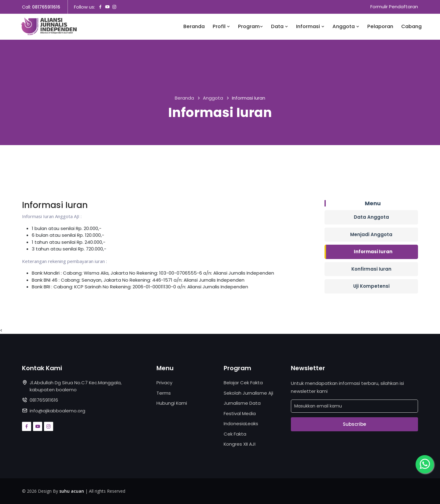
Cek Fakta (235, 434)
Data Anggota (371, 217)
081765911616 (46, 7)
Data (280, 27)
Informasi (310, 27)
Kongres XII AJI (240, 444)
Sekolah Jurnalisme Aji (248, 393)
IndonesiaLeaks (241, 424)
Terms (164, 393)
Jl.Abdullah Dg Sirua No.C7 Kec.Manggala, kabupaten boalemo (76, 386)
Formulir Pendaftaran (394, 7)
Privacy (164, 383)
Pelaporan (380, 27)
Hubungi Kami (172, 403)
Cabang (411, 27)
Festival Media (240, 413)
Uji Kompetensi (371, 286)
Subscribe (354, 424)
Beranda (194, 27)
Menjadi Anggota (371, 234)
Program (251, 27)
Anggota (346, 27)
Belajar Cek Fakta (243, 383)
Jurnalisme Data (242, 403)
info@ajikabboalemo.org (57, 411)
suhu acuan (72, 491)
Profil (221, 27)
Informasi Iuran (373, 252)
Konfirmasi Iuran (371, 269)
